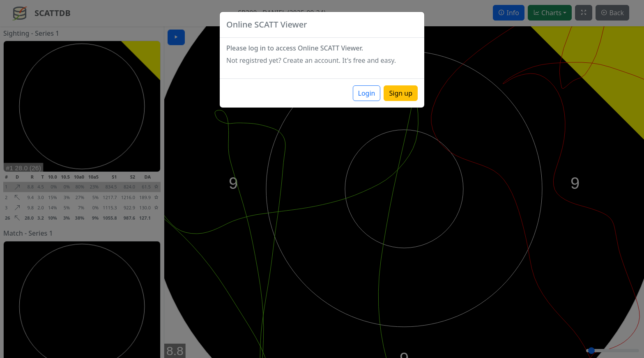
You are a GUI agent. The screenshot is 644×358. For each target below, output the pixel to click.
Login (367, 93)
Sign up (401, 93)
